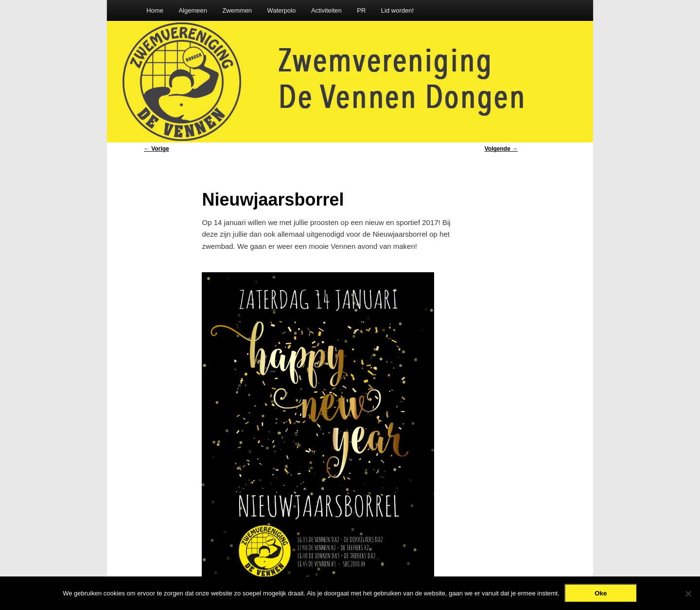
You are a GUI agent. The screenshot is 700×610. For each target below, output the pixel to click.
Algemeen (193, 10)
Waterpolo (282, 10)
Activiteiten (326, 10)
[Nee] (688, 593)
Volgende (501, 149)
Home (155, 10)
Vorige (157, 149)
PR (361, 10)
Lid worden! (397, 10)
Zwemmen (237, 10)
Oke (601, 593)
